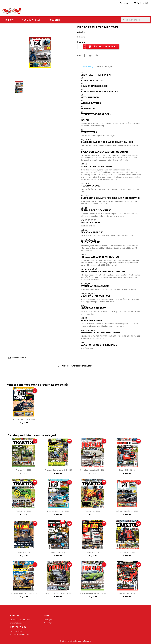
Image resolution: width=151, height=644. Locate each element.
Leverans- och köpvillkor (20, 620)
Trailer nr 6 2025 (24, 552)
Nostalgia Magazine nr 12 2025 (93, 593)
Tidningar (9, 20)
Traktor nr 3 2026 (93, 511)
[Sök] (135, 20)
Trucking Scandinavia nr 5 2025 (58, 470)
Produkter (54, 20)
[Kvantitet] (80, 47)
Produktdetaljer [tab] (105, 67)
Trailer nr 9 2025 (93, 552)
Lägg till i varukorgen (103, 47)
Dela (84, 56)
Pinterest (96, 56)
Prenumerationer (31, 20)
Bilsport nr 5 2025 (58, 552)
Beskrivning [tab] (88, 67)
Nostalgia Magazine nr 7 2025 (58, 593)
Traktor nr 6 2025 (127, 552)
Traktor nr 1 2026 (24, 470)
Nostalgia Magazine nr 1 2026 (93, 470)
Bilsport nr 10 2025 (127, 470)
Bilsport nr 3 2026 (127, 593)
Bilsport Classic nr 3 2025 (24, 420)
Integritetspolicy (17, 623)
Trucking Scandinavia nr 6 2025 (24, 593)
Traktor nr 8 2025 (24, 511)
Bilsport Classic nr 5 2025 (127, 511)
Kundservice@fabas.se (19, 634)
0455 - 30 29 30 (16, 631)
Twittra (90, 56)
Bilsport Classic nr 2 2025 (58, 511)
